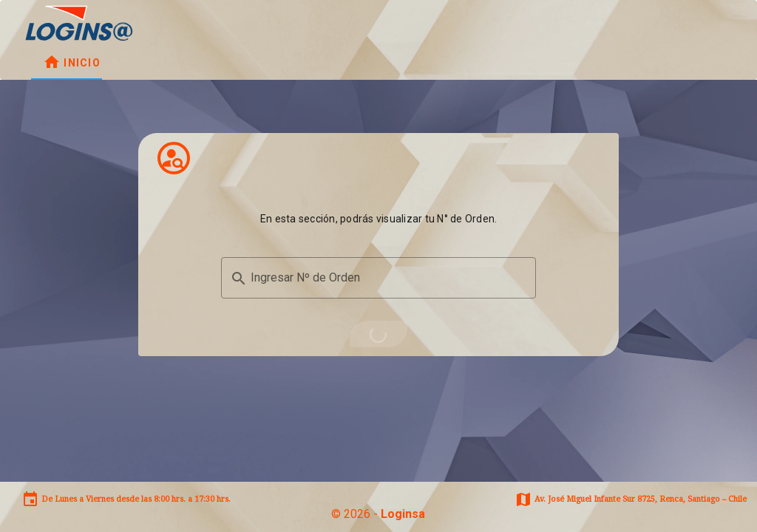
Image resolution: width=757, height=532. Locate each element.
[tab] (72, 62)
